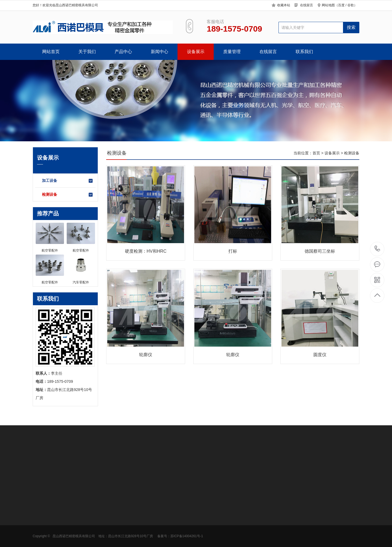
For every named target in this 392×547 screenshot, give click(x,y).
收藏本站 (284, 5)
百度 (341, 5)
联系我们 (304, 52)
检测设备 (68, 195)
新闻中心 (160, 52)
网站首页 (51, 52)
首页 (316, 153)
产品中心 (123, 52)
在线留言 (307, 5)
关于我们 (87, 52)
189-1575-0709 (377, 249)
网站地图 (328, 5)
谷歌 (351, 5)
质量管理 (232, 52)
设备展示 (196, 52)
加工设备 (68, 181)
